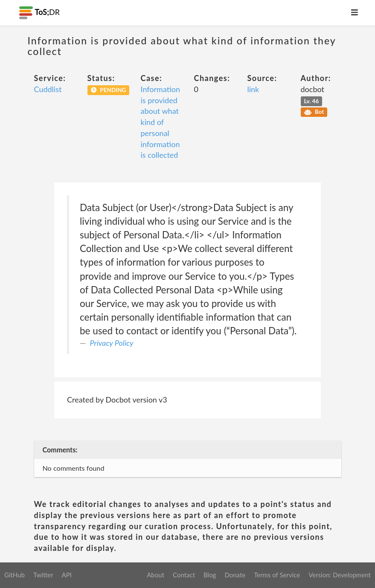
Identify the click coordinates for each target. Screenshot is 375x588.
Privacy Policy (112, 343)
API (66, 575)
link (253, 89)
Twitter (43, 575)
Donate (235, 575)
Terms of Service (277, 575)
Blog (210, 575)
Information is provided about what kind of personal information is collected (161, 122)
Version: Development (340, 575)
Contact (184, 575)
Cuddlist (48, 89)
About (156, 575)
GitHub (15, 575)
